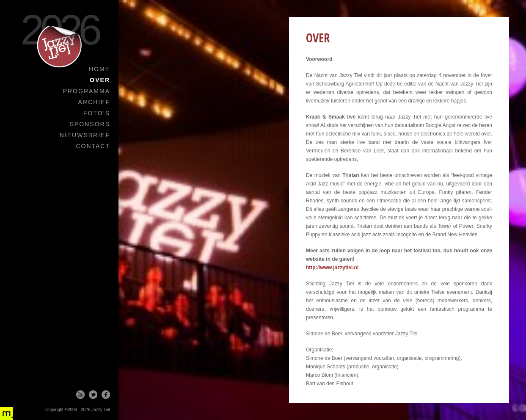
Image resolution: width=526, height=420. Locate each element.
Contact (93, 146)
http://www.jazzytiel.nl (332, 268)
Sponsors (90, 124)
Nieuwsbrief (85, 135)
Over (100, 80)
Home (99, 69)
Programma (87, 91)
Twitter (93, 395)
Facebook (106, 395)
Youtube (80, 395)
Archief (94, 102)
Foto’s (97, 113)
